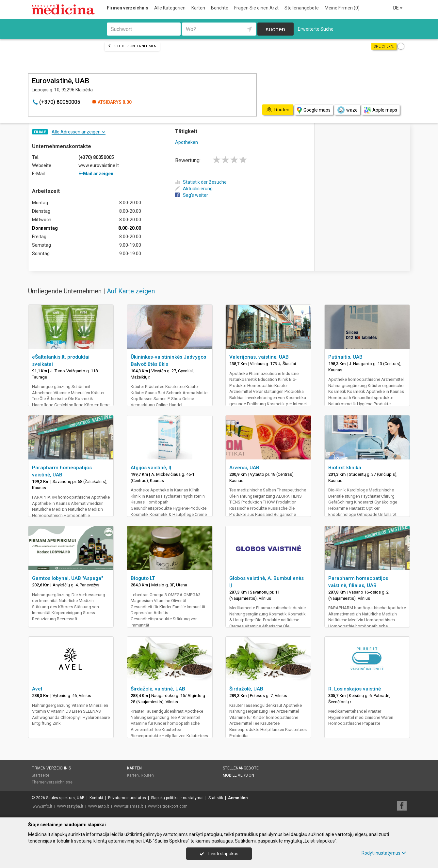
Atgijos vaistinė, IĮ (151, 468)
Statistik (216, 798)
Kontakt (96, 798)
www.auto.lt (99, 806)
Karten (198, 8)
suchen (275, 29)
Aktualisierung (194, 189)
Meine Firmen (342, 8)
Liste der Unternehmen (132, 46)
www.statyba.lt (70, 806)
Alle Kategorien (170, 8)
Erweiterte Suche (316, 29)
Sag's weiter (192, 195)
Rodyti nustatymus (384, 853)
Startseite (41, 775)
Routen (147, 775)
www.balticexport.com (168, 806)
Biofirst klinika (345, 468)
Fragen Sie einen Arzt (256, 8)
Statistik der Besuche (201, 182)
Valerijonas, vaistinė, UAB (259, 357)
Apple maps (381, 110)
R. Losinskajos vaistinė (355, 689)
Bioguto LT (143, 578)
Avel (37, 689)
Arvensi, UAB (244, 468)
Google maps (314, 110)
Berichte (220, 8)
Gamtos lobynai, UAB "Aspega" (67, 578)
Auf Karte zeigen (131, 291)
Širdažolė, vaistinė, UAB (158, 689)
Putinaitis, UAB (345, 357)
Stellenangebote (302, 8)
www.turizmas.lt (129, 806)
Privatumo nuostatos (127, 798)
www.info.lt (42, 806)
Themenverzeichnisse (52, 782)
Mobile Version (238, 775)
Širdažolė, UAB (246, 689)
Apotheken (187, 142)
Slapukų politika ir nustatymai (177, 798)
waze (347, 110)
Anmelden (238, 798)
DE (398, 8)
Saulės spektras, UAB (65, 798)
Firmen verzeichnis (128, 8)
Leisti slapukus (219, 854)
